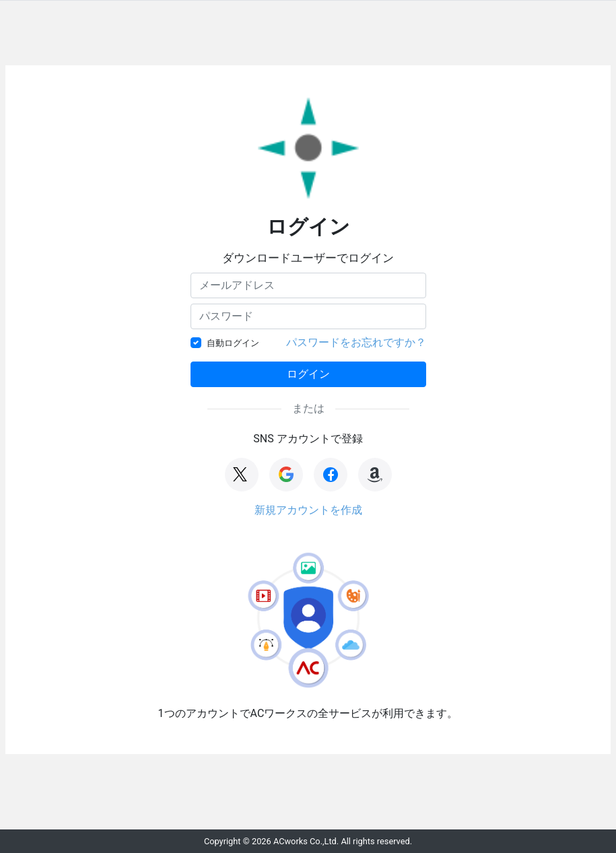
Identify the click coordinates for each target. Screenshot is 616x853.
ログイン (308, 374)
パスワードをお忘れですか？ (356, 342)
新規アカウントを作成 (308, 510)
